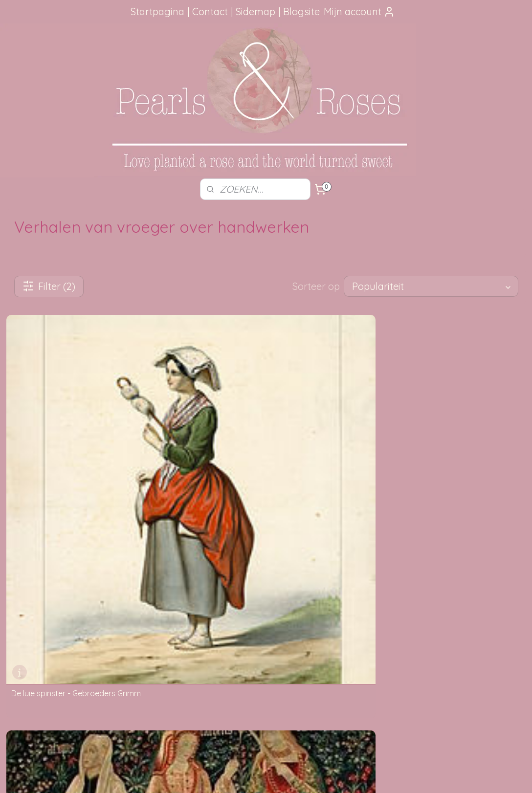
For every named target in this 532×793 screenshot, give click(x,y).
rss (255, 775)
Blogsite (301, 11)
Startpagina (157, 11)
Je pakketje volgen (153, 604)
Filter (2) (49, 286)
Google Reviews (43, 659)
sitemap (236, 775)
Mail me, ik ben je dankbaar (266, 604)
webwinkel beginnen (289, 775)
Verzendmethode (150, 593)
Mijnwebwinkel (371, 775)
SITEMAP (376, 593)
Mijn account (359, 11)
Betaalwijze (141, 637)
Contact (210, 11)
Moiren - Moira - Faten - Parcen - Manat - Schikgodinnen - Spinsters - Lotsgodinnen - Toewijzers (265, 497)
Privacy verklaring (151, 648)
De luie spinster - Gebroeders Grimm (76, 489)
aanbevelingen (54, 615)
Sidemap (255, 11)
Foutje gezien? (266, 582)
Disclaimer (139, 659)
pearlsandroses (462, 564)
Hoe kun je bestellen (155, 582)
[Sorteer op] (431, 286)
